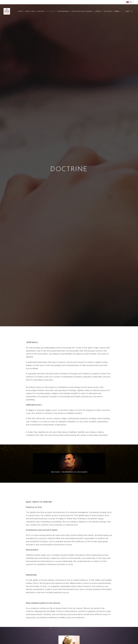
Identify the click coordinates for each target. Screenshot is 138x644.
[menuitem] (21, 11)
